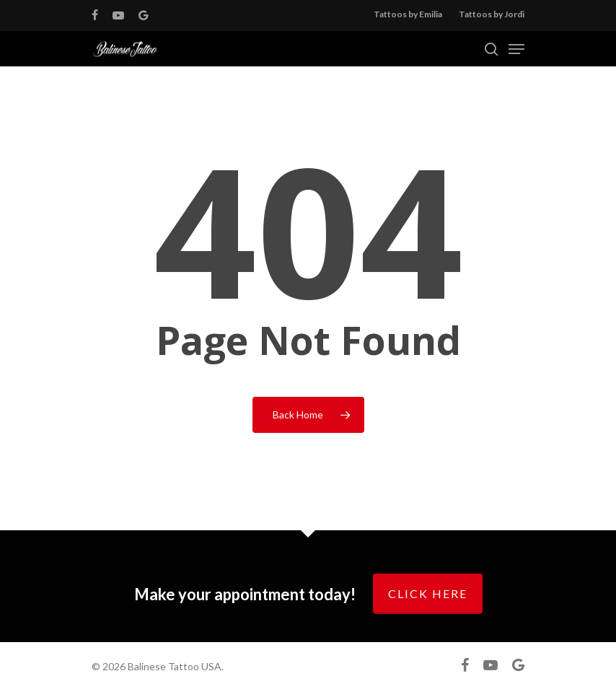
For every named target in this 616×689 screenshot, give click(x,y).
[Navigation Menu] (516, 49)
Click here (428, 593)
